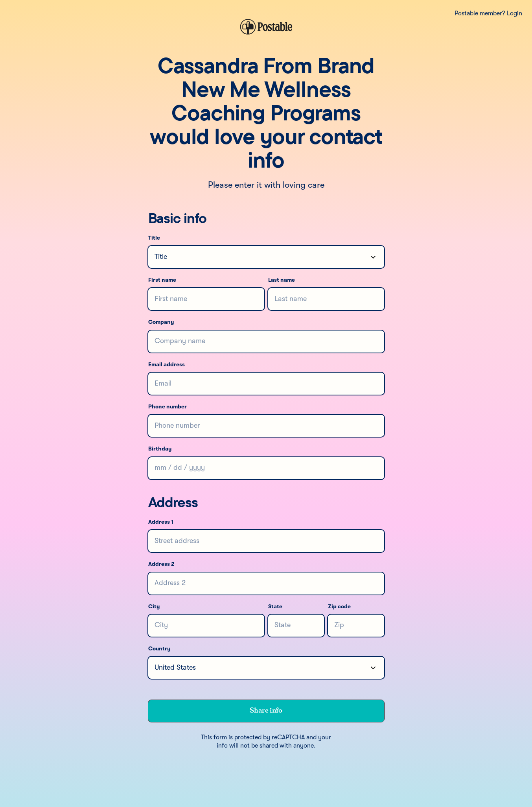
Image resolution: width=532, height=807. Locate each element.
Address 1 (161, 522)
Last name (282, 280)
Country (159, 649)
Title (154, 238)
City (154, 607)
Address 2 (161, 564)
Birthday (160, 449)
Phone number (168, 407)
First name (162, 280)
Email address (167, 365)
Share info (266, 711)
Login (515, 14)
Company (161, 322)
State (275, 607)
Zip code (339, 607)
